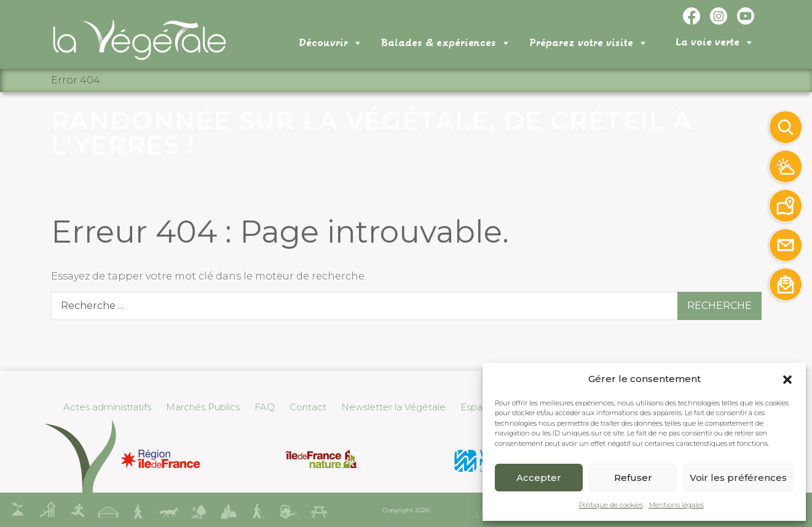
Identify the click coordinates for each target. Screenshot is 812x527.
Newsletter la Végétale (393, 407)
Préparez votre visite (589, 43)
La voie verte (715, 43)
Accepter (539, 478)
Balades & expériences (446, 43)
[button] (787, 379)
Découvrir (331, 43)
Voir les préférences (738, 478)
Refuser (633, 478)
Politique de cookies (611, 505)
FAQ (265, 407)
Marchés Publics (203, 407)
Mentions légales (676, 505)
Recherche (719, 306)
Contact (308, 407)
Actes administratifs (107, 407)
